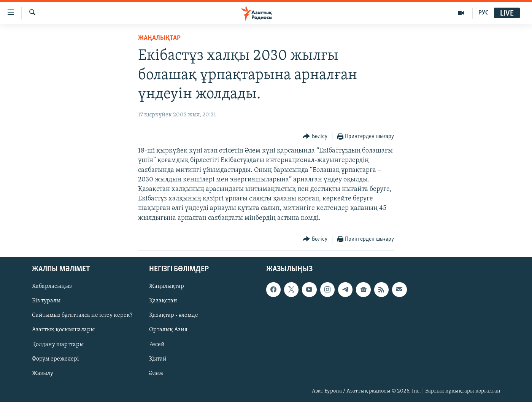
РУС (484, 13)
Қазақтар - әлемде (174, 315)
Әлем (156, 373)
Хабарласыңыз (52, 286)
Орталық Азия (168, 330)
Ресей (157, 344)
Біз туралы (46, 301)
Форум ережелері (56, 359)
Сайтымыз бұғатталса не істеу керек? (82, 315)
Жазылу (43, 373)
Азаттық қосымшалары (63, 330)
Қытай (158, 359)
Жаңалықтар (167, 286)
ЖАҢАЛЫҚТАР (159, 38)
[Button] (315, 137)
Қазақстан (163, 301)
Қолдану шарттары (58, 344)
